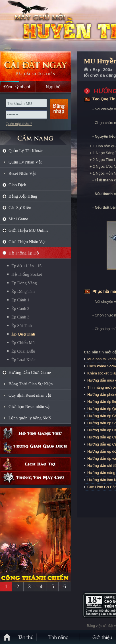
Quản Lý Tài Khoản (26, 151)
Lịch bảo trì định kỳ (36, 464)
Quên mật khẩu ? (19, 124)
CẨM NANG (36, 135)
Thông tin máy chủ (36, 478)
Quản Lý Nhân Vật (25, 162)
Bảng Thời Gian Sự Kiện (31, 384)
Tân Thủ (26, 637)
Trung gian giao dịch (36, 447)
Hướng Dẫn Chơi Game (30, 372)
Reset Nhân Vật (22, 173)
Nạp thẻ (53, 87)
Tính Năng (58, 637)
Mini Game (18, 219)
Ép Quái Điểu (23, 351)
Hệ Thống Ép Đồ (24, 253)
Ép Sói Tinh (22, 326)
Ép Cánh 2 (20, 308)
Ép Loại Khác (23, 360)
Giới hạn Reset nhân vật (30, 407)
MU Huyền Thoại (41, 26)
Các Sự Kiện (20, 208)
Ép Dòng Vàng (24, 283)
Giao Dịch (17, 185)
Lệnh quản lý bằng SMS (30, 418)
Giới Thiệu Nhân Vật (27, 242)
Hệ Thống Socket (27, 274)
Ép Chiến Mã (23, 343)
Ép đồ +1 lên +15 (26, 266)
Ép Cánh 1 (20, 300)
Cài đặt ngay (36, 66)
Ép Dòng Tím (23, 291)
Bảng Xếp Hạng (23, 196)
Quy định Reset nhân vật (30, 395)
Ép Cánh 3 (20, 317)
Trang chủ (86, 70)
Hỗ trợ (36, 433)
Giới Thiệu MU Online (28, 230)
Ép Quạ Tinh (23, 334)
